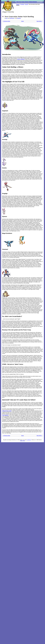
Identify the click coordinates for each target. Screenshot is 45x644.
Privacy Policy (22, 441)
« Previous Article (6, 21)
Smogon (18, 4)
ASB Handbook (5, 415)
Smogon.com (8, 7)
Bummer (19, 18)
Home (23, 21)
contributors (29, 440)
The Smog (22, 4)
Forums (23, 2)
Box (7, 18)
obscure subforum (21, 59)
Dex (20, 2)
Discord (27, 2)
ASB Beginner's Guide (7, 411)
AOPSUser (12, 18)
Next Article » (39, 21)
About (18, 2)
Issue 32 (27, 4)
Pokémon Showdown (33, 2)
